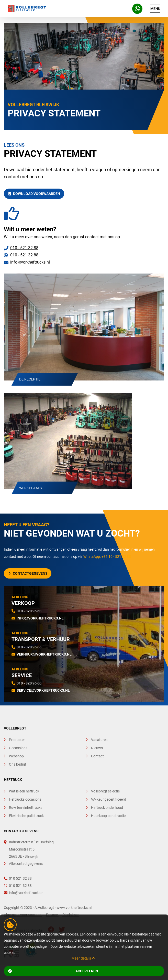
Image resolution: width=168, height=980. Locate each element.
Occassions (18, 748)
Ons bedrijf (18, 764)
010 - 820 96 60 (29, 683)
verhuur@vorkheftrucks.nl (44, 654)
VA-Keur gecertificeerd (109, 799)
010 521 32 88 (18, 878)
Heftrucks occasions (25, 799)
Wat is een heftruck (24, 791)
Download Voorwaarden (34, 194)
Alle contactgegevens (26, 864)
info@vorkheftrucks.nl (30, 262)
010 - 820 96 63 (29, 611)
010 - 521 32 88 (24, 248)
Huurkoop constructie (108, 816)
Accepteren (53, 971)
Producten (17, 740)
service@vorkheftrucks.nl (43, 690)
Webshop (16, 756)
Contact (97, 756)
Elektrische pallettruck (26, 816)
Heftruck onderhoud (107, 808)
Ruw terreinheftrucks (26, 808)
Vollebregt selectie (105, 791)
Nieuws (97, 748)
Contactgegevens (28, 573)
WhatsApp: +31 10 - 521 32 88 (107, 557)
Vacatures (99, 740)
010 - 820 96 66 (29, 647)
